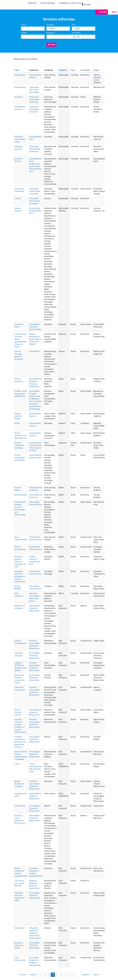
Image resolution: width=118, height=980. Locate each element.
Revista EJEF (20, 928)
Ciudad (24, 33)
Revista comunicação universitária (20, 458)
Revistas (32, 3)
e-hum (17, 764)
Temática (50, 25)
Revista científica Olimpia (18, 416)
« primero (22, 975)
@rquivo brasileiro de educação (19, 784)
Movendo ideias (21, 495)
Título (23, 25)
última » (96, 975)
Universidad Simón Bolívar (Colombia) (35, 149)
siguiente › (86, 975)
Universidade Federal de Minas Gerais (34, 608)
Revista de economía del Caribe (20, 139)
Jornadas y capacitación (71, 3)
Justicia (18, 198)
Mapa (114, 12)
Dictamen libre (20, 87)
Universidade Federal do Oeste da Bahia (35, 327)
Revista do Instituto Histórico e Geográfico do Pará (20, 562)
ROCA (17, 423)
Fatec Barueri (34, 351)
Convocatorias (48, 3)
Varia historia (20, 806)
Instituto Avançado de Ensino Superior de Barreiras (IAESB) (35, 339)
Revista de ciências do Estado (19, 945)
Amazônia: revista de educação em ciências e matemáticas (20, 576)
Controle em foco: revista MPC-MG (19, 883)
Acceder (86, 5)
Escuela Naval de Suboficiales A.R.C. (35, 211)
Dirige (96, 70)
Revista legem (20, 75)
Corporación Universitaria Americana (34, 99)
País (73, 25)
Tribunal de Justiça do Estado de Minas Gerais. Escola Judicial (35, 933)
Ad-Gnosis (19, 97)
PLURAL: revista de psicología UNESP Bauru (21, 394)
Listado (103, 12)
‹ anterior (33, 975)
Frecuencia (76, 33)
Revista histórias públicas (18, 712)
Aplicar (51, 45)
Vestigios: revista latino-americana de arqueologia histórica (20, 742)
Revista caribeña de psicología (19, 445)
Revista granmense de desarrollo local (20, 436)
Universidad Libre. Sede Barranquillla (34, 90)
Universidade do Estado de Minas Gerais (36, 712)
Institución (51, 33)
